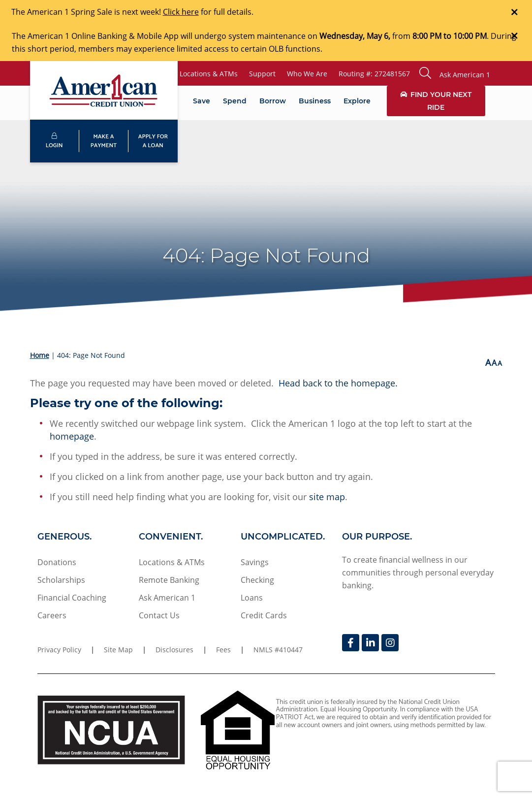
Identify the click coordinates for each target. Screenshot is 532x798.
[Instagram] (390, 643)
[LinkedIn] (370, 643)
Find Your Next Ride (436, 101)
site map (327, 497)
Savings (255, 562)
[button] (455, 73)
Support (262, 74)
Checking (257, 580)
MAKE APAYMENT (104, 141)
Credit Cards (264, 615)
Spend (235, 101)
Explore (357, 101)
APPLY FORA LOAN (153, 141)
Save (202, 101)
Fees (223, 650)
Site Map (118, 650)
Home (40, 355)
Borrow (273, 101)
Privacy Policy (59, 650)
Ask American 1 (167, 598)
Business (315, 101)
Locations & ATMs (209, 74)
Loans (252, 598)
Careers (52, 615)
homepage (72, 436)
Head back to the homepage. (338, 383)
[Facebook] (351, 643)
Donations (57, 562)
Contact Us (159, 615)
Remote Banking (169, 580)
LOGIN (54, 142)
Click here (181, 12)
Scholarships (61, 580)
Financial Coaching (72, 598)
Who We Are (307, 74)
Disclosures (174, 650)
